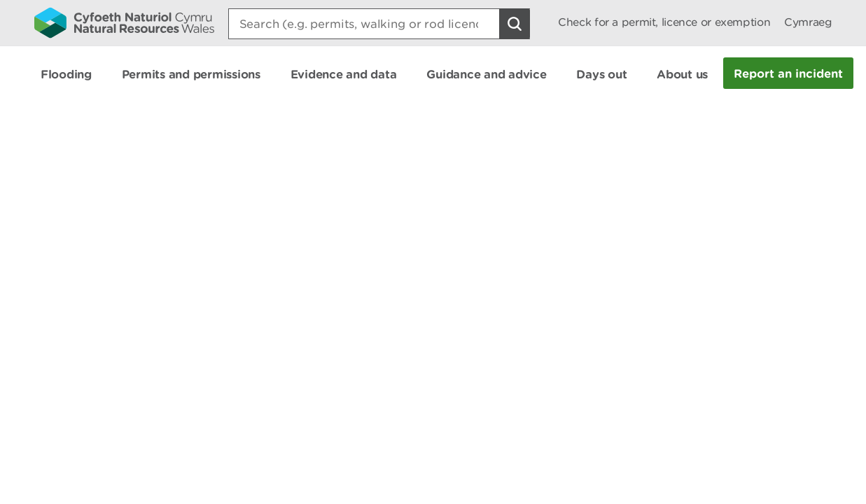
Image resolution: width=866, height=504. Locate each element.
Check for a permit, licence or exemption (664, 22)
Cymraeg (808, 22)
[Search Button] (515, 24)
